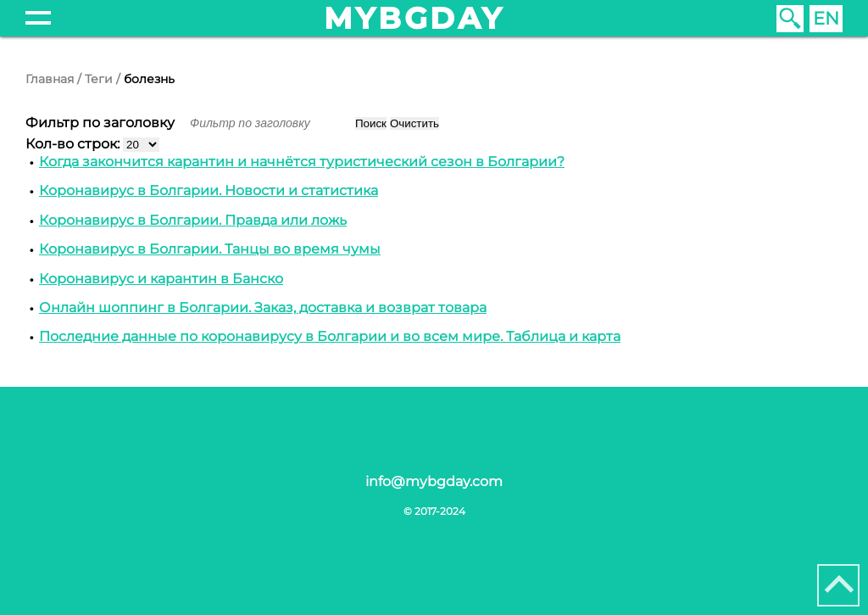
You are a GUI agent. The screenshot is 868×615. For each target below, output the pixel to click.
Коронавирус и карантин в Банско (161, 279)
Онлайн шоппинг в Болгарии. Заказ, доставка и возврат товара (263, 307)
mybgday (415, 18)
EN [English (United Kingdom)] (826, 18)
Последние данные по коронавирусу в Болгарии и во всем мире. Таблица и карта (330, 336)
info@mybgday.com (434, 481)
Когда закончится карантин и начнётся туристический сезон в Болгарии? (302, 162)
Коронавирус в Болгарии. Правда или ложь (193, 220)
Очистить (415, 123)
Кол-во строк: (74, 144)
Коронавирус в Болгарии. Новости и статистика (209, 190)
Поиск (371, 123)
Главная (50, 79)
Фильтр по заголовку (102, 123)
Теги (99, 79)
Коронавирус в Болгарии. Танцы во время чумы (210, 249)
